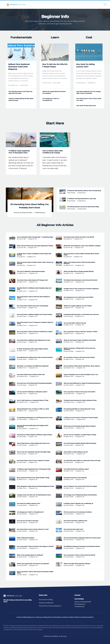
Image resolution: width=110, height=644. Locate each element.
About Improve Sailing (46, 600)
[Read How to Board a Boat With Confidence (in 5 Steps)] (55, 154)
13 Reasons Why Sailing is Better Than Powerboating (84, 191)
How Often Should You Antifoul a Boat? (76, 469)
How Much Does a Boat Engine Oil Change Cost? (32, 280)
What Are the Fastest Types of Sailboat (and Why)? (80, 340)
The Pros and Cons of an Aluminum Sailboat (78, 512)
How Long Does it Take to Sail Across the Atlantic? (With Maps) (35, 572)
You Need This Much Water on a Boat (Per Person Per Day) (82, 461)
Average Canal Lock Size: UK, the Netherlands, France (34, 495)
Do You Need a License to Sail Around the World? (79, 358)
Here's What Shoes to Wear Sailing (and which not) (33, 444)
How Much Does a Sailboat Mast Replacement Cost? (34, 340)
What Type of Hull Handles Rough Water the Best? (80, 426)
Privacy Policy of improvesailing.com (50, 606)
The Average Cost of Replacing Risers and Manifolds (80, 495)
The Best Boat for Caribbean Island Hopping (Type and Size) (34, 289)
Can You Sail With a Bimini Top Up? (75, 323)
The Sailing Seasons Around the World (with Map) (83, 207)
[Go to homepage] (13, 597)
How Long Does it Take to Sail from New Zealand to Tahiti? (33, 297)
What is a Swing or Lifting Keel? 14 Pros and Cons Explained (79, 349)
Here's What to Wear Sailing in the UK (76, 452)
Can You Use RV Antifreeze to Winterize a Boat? (32, 392)
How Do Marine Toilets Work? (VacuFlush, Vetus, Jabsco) (82, 366)
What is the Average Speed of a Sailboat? (30, 555)
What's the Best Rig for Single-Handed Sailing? (79, 272)
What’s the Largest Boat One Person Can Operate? (33, 564)
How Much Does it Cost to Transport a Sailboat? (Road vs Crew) (35, 323)
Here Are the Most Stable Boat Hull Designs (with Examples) (33, 426)
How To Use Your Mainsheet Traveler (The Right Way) (34, 452)
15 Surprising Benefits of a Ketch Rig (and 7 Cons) (79, 409)
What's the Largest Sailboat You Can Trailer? (78, 306)
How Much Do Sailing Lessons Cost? (29, 504)
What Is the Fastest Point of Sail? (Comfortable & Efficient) (79, 263)
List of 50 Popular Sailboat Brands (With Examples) (80, 444)
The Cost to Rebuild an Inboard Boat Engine (31, 272)
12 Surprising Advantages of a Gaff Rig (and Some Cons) (35, 418)
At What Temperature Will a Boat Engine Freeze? (33, 349)
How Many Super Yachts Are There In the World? (79, 237)
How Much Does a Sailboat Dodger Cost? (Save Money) (34, 315)
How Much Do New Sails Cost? (73, 529)
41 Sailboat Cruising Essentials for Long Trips (82, 199)
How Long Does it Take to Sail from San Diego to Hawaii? (35, 547)
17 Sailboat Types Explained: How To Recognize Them (34, 469)
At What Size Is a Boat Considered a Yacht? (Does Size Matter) (34, 254)
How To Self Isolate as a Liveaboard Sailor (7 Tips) (33, 400)
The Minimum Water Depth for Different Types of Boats (35, 435)
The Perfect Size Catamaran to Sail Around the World (80, 280)
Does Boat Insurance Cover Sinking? (75, 478)
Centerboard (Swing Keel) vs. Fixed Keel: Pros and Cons (81, 315)
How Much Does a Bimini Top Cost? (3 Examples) (32, 306)
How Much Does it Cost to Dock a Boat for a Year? (33, 529)
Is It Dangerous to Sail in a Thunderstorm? (30, 512)
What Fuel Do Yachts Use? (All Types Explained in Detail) (35, 246)
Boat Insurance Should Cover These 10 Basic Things (33, 478)
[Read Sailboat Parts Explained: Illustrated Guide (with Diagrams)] (21, 51)
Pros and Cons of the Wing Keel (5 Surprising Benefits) (34, 383)
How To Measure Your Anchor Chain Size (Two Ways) (80, 486)
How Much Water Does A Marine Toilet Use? (31, 375)
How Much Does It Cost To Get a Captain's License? (33, 461)
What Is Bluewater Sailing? (26, 538)
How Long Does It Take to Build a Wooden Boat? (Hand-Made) (81, 254)
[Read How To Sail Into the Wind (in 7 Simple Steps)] (55, 51)
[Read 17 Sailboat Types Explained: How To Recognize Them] (21, 154)
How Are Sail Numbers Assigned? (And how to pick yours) (82, 538)
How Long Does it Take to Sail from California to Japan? (35, 332)
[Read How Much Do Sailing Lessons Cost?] (89, 51)
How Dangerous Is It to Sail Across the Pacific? (79, 297)
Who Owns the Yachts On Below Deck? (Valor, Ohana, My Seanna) (35, 263)
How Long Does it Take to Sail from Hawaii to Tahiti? (81, 332)
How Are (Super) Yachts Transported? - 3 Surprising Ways (35, 237)
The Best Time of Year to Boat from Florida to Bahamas (81, 289)
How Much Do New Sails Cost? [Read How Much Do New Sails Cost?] (86, 106)
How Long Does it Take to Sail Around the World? (79, 555)
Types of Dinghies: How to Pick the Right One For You (81, 375)
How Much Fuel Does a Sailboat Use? (75, 521)
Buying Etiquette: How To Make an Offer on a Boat (33, 409)
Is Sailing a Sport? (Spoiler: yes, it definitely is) (78, 504)
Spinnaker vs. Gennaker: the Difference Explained (33, 366)
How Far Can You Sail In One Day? (28, 521)
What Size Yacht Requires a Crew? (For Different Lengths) (82, 246)
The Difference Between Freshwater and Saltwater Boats (82, 547)
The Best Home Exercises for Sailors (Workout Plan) (80, 400)
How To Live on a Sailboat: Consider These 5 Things (80, 435)
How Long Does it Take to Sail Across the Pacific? (79, 392)
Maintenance (41, 213)
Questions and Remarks (46, 603)
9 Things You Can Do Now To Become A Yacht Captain (81, 418)
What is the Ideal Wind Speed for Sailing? (77, 564)
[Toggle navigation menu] (106, 5)
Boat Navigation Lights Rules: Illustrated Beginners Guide (35, 486)
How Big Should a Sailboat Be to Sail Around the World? (35, 358)
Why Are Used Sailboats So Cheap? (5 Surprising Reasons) (82, 383)
